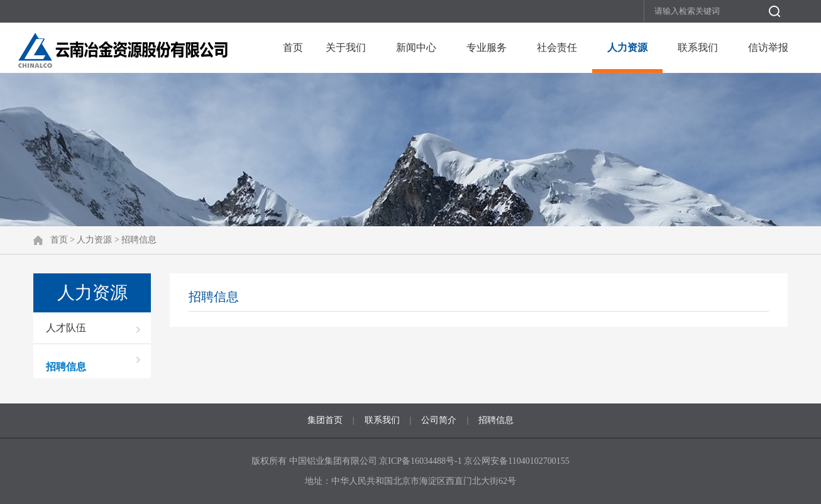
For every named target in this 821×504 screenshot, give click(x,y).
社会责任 (557, 47)
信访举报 (768, 47)
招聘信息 (139, 240)
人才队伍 (66, 328)
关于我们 (346, 47)
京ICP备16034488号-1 (422, 461)
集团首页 (325, 420)
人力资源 (627, 47)
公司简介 (439, 420)
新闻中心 (416, 47)
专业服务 (487, 47)
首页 (293, 47)
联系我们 (698, 47)
